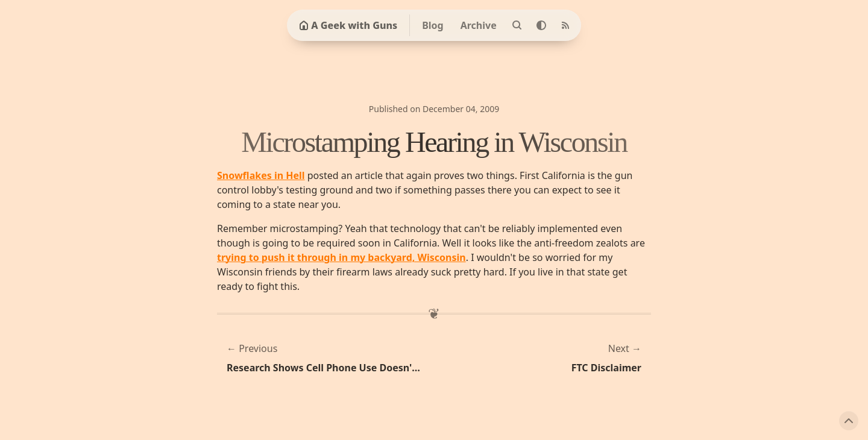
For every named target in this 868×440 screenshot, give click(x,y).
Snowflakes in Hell (261, 175)
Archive (479, 25)
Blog (433, 25)
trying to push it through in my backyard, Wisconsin (341, 257)
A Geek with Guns (348, 25)
